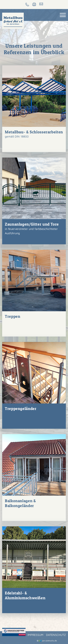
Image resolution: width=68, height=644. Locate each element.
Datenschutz (56, 635)
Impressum (35, 635)
